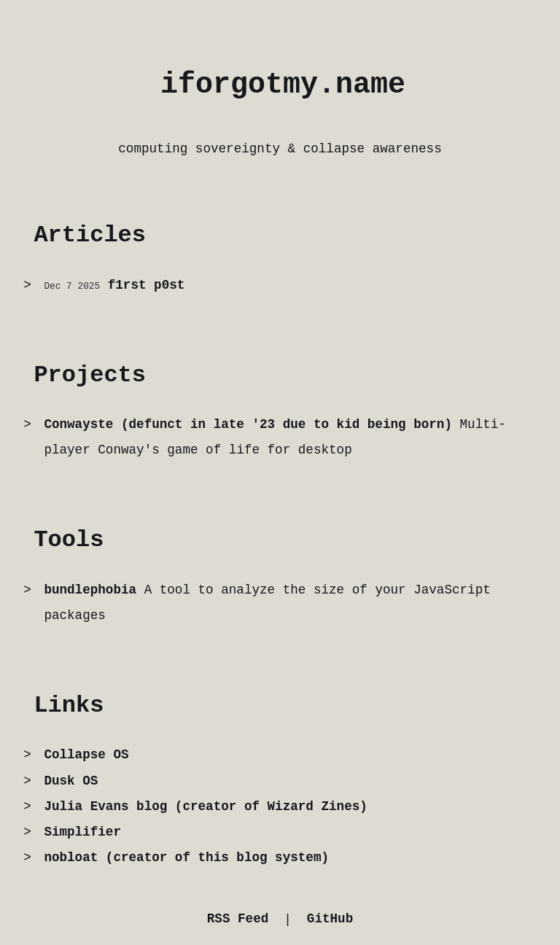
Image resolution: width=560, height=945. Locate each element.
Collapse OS (86, 755)
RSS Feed (238, 919)
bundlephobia (90, 590)
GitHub (330, 919)
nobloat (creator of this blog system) (186, 857)
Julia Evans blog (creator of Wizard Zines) (205, 806)
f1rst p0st (147, 285)
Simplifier (82, 832)
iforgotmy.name (283, 85)
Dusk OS (71, 781)
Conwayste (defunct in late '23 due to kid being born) (248, 424)
